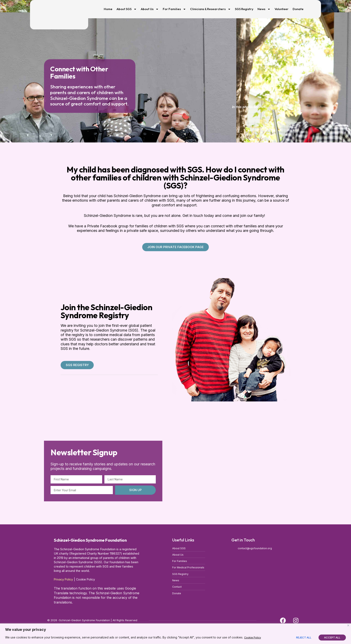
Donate (298, 9)
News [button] (264, 9)
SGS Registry (244, 9)
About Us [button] (150, 9)
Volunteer (282, 9)
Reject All (304, 637)
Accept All (332, 637)
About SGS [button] (127, 9)
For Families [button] (174, 9)
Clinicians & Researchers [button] (210, 9)
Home (108, 9)
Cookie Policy (254, 637)
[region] (175, 634)
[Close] (348, 625)
